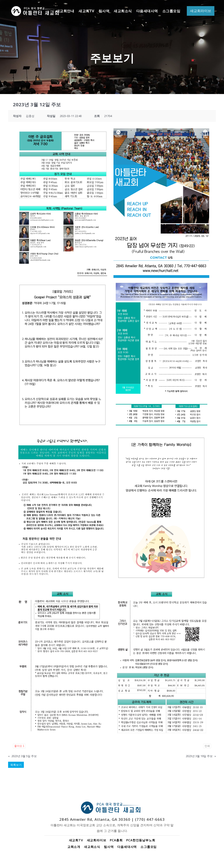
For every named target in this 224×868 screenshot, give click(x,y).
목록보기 (16, 765)
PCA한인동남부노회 (141, 840)
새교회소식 (92, 847)
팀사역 (109, 847)
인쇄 (207, 746)
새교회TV (76, 840)
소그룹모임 (149, 847)
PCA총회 (116, 840)
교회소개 (74, 847)
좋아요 (19, 746)
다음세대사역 (127, 847)
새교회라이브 (97, 840)
